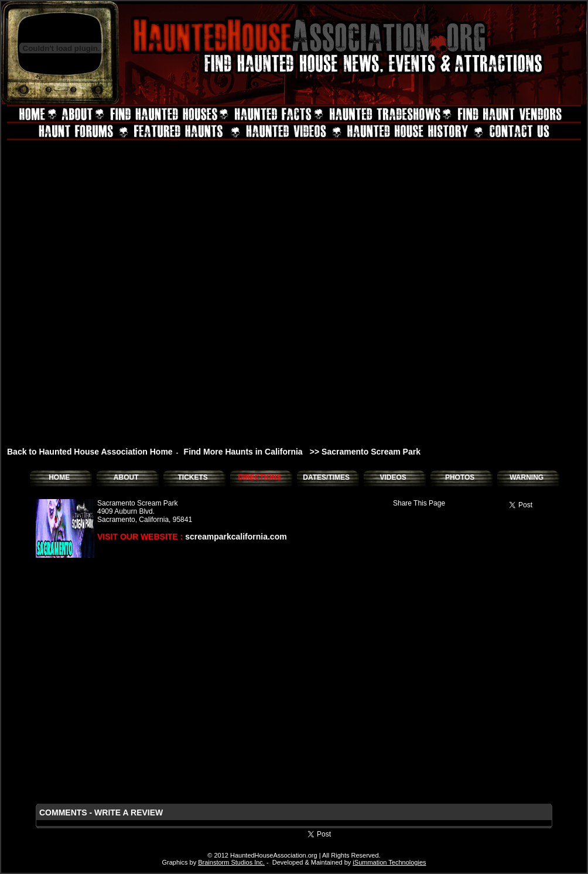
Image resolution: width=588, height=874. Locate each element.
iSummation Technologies (389, 862)
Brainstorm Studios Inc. (231, 862)
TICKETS (192, 477)
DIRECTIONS (259, 477)
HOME (59, 477)
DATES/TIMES (326, 477)
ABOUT (126, 477)
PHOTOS (460, 477)
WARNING (527, 477)
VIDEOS (393, 477)
